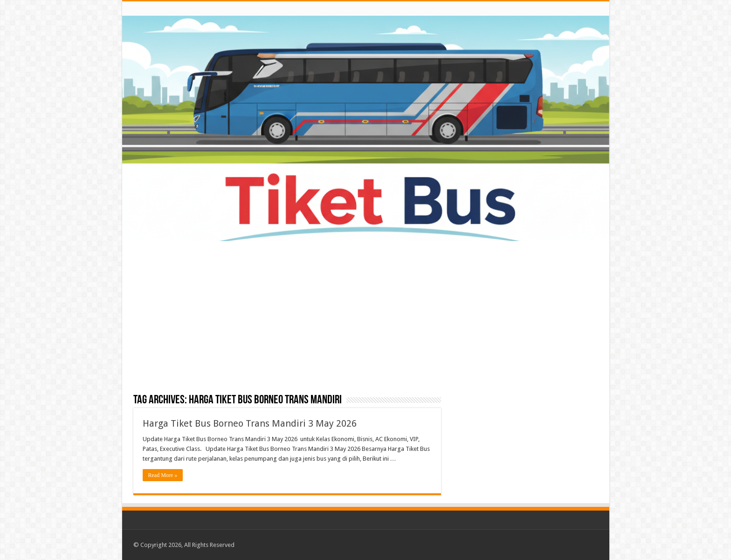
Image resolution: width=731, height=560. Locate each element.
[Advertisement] (366, 318)
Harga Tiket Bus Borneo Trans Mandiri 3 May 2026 (250, 423)
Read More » (163, 475)
